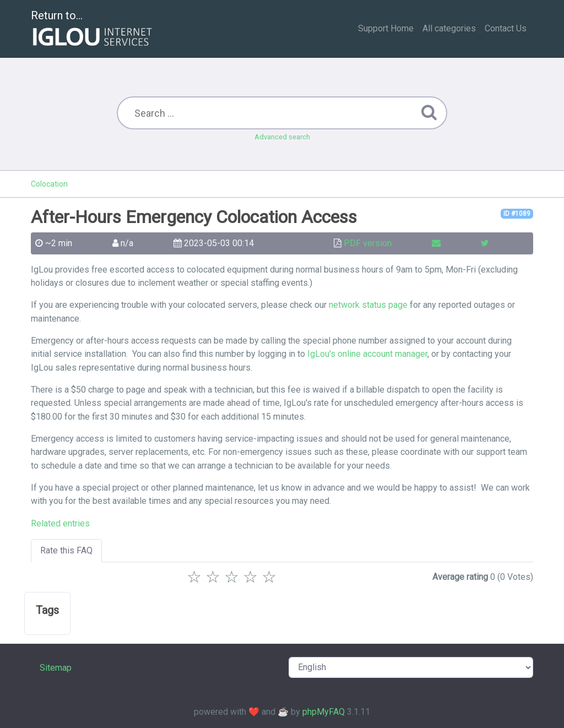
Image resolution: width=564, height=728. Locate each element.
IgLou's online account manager (367, 354)
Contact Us (506, 28)
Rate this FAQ (66, 550)
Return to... (93, 29)
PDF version (368, 243)
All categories (449, 28)
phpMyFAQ (324, 712)
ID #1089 (517, 214)
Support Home (386, 28)
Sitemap (56, 668)
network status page (368, 305)
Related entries (60, 523)
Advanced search (282, 137)
